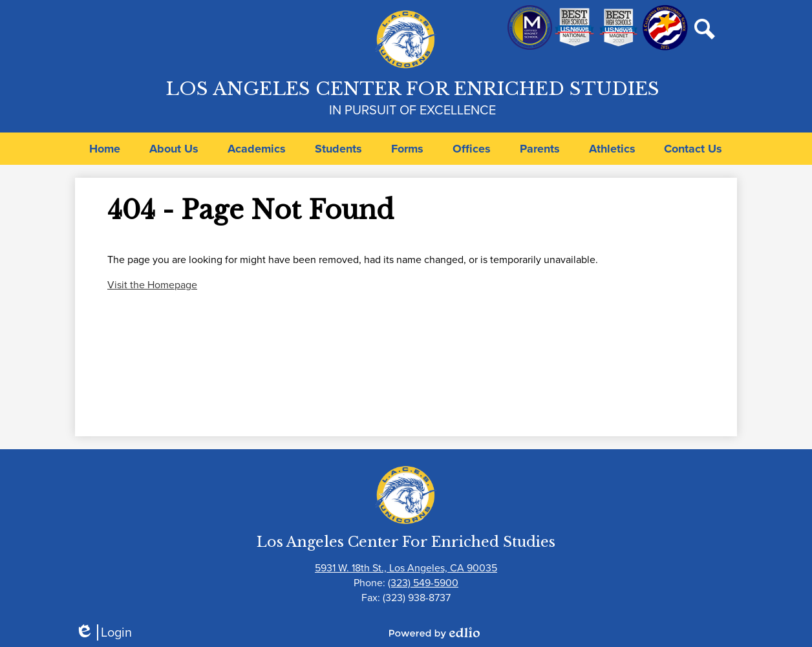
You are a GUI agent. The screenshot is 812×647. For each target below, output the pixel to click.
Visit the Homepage (152, 285)
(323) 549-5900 (423, 583)
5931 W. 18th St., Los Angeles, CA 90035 (406, 568)
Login (103, 632)
